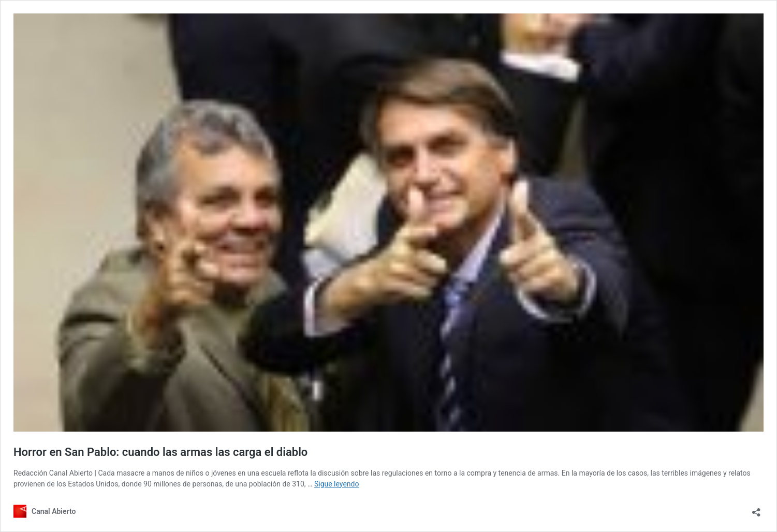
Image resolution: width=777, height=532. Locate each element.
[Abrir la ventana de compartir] (756, 509)
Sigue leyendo (337, 484)
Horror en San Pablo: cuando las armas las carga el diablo (160, 452)
